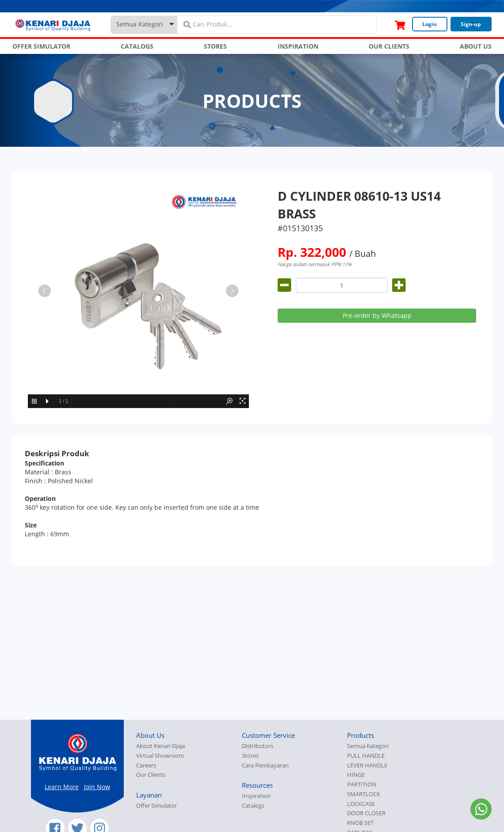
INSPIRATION (298, 46)
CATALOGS (137, 46)
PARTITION (362, 784)
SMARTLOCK (364, 794)
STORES (215, 46)
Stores (250, 756)
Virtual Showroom (160, 756)
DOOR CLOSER (366, 813)
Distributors (258, 746)
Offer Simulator (157, 806)
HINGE (356, 775)
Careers (146, 765)
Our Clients (151, 775)
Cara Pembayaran (265, 765)
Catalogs (253, 806)
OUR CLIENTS (389, 46)
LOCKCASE (361, 804)
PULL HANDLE (366, 756)
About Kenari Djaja (160, 746)
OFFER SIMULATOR (41, 46)
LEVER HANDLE (367, 765)
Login (430, 24)
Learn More (62, 787)
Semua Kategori (368, 746)
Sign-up (471, 24)
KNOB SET (360, 823)
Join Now (97, 787)
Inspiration (256, 796)
